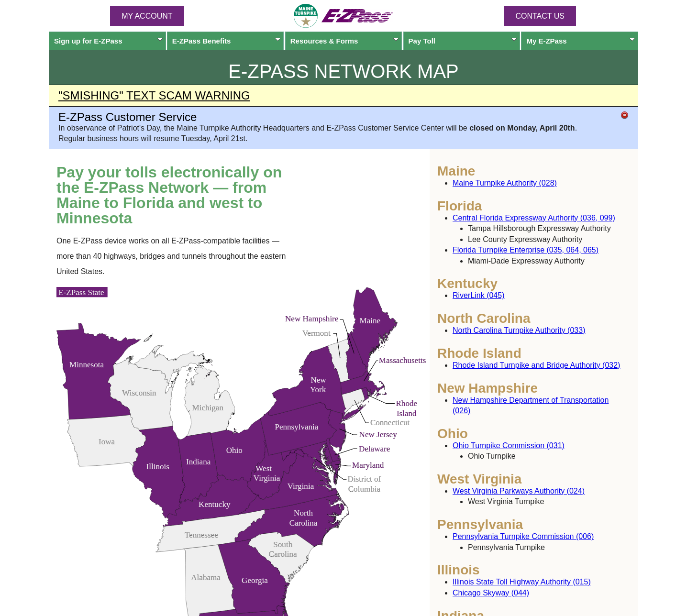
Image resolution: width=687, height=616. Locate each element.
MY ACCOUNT (147, 16)
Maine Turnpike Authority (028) (505, 183)
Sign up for (108, 41)
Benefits (227, 41)
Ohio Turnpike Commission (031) (509, 445)
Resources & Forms (345, 41)
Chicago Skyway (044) (491, 593)
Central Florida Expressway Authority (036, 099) (534, 218)
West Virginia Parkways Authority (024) (519, 491)
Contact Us (540, 16)
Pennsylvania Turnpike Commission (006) (523, 536)
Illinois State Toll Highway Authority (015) (522, 582)
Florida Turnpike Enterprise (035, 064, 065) (526, 250)
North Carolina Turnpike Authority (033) (519, 330)
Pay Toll (463, 41)
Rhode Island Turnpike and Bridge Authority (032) (536, 365)
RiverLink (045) (478, 295)
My (581, 41)
